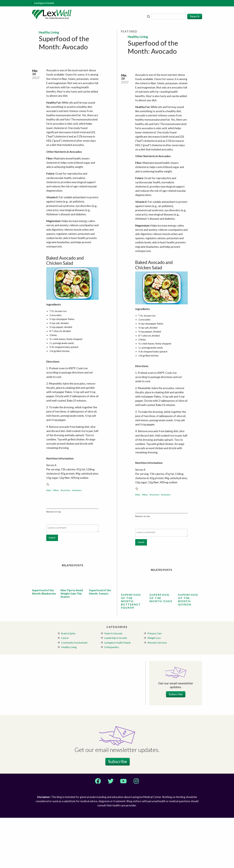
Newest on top (54, 562)
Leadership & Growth (116, 688)
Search (195, 16)
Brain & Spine (68, 684)
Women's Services (157, 693)
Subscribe (176, 744)
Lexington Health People (117, 693)
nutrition (66, 540)
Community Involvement (74, 693)
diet (49, 540)
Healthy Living (69, 697)
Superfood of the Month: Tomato (100, 642)
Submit (52, 588)
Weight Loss (154, 688)
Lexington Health (43, 3)
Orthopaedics (112, 697)
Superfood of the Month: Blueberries (44, 642)
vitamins (78, 540)
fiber (57, 540)
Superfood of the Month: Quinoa (188, 650)
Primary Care (155, 684)
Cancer (65, 688)
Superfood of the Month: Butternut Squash (131, 651)
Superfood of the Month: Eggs (161, 648)
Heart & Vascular (113, 684)
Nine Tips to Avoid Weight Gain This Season (72, 644)
